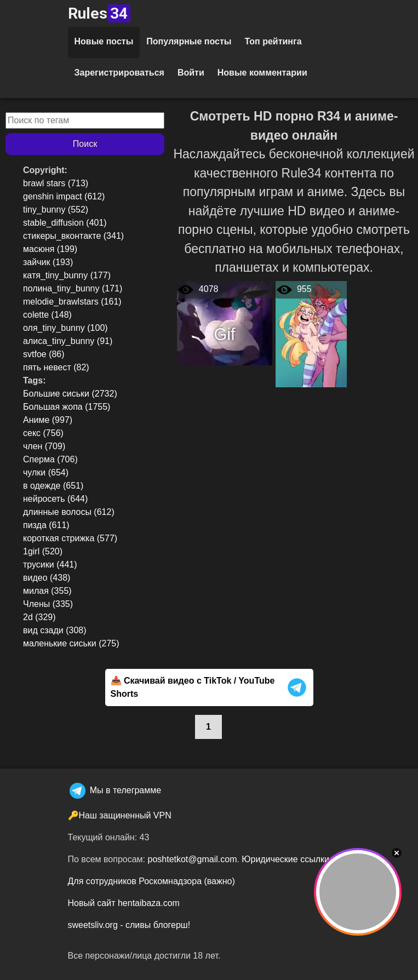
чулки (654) (46, 472)
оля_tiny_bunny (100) (65, 328)
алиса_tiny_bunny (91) (68, 341)
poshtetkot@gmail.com (192, 859)
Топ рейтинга (273, 41)
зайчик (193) (48, 262)
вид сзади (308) (55, 630)
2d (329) (39, 617)
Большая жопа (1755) (67, 407)
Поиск (85, 144)
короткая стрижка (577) (70, 538)
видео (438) (47, 578)
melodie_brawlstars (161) (72, 302)
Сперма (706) (50, 459)
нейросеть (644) (55, 499)
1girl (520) (43, 551)
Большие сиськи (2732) (70, 394)
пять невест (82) (56, 367)
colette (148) (47, 315)
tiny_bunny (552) (56, 210)
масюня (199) (50, 249)
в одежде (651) (53, 486)
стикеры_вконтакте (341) (73, 236)
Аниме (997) (48, 420)
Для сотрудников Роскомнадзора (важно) (151, 881)
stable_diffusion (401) (65, 223)
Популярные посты (189, 41)
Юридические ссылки (285, 859)
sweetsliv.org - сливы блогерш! (129, 925)
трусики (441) (50, 564)
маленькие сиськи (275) (71, 643)
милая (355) (47, 591)
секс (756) (43, 433)
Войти (191, 73)
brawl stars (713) (56, 183)
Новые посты (104, 41)
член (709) (44, 446)
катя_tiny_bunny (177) (67, 275)
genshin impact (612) (64, 196)
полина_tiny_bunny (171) (73, 288)
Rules (99, 13)
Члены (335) (48, 604)
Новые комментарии (262, 73)
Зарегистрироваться (119, 73)
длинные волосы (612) (69, 512)
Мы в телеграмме (115, 790)
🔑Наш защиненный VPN (120, 815)
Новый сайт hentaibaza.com (124, 903)
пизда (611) (46, 525)
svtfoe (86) (44, 354)
